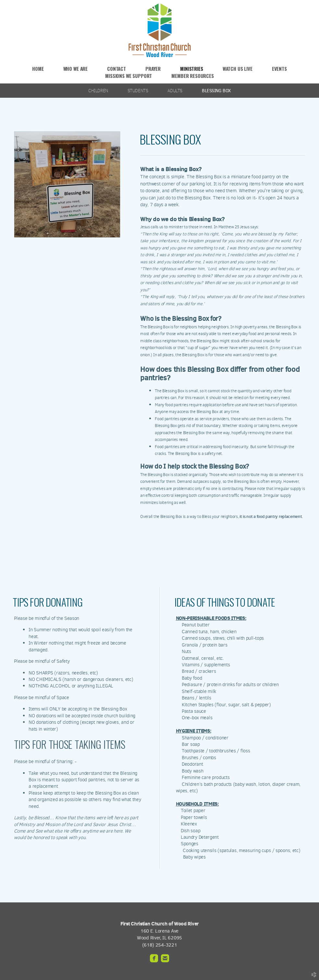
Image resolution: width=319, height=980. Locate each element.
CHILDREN (98, 91)
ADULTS (175, 91)
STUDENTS (138, 91)
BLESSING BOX (216, 91)
